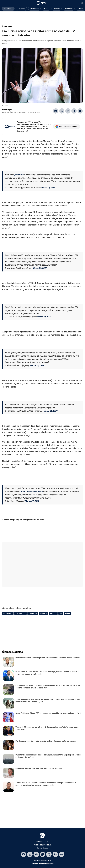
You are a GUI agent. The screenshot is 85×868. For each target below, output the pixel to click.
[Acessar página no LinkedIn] (55, 854)
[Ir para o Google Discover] (80, 111)
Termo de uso (43, 848)
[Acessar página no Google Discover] (62, 854)
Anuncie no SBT (42, 842)
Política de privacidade (43, 845)
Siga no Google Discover (66, 127)
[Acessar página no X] (49, 854)
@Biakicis (19, 175)
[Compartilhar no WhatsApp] (56, 111)
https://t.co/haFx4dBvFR (32, 491)
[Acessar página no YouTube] (36, 854)
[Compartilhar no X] (62, 111)
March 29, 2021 (48, 187)
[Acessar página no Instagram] (30, 854)
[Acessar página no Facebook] (23, 854)
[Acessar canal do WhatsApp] (43, 854)
